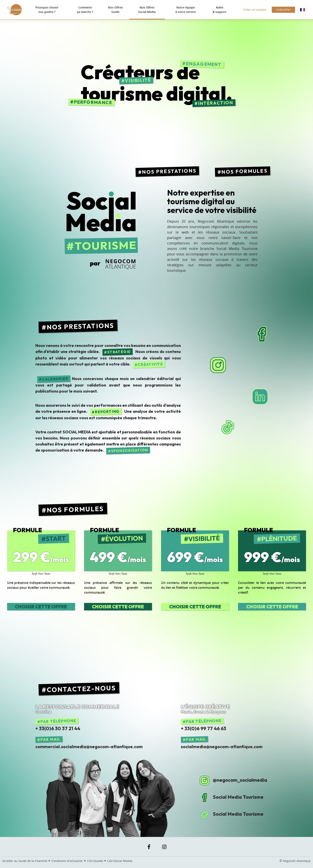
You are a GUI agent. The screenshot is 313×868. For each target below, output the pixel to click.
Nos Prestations (169, 171)
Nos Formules (245, 171)
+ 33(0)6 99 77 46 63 (203, 728)
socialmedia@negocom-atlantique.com (222, 747)
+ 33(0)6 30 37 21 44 (58, 728)
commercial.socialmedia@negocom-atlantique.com (89, 747)
